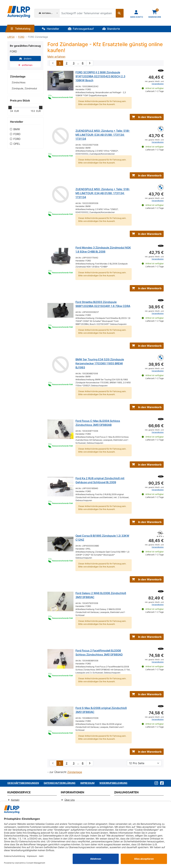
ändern (25, 59)
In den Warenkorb (147, 117)
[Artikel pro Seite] (144, 763)
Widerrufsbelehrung (113, 783)
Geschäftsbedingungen (23, 783)
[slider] (10, 107)
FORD (21, 37)
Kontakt (15, 800)
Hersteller (51, 29)
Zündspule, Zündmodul (24, 88)
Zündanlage (75, 772)
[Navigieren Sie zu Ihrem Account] (137, 14)
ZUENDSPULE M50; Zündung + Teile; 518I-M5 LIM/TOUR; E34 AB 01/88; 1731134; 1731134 (103, 135)
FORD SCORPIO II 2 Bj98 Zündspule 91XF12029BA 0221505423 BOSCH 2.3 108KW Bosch (100, 76)
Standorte (111, 29)
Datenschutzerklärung (60, 783)
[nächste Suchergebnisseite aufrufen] (90, 63)
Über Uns (70, 800)
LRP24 (11, 37)
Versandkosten (158, 84)
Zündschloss (19, 82)
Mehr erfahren (56, 57)
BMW (17, 129)
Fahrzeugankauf (81, 29)
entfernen (25, 65)
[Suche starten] (120, 13)
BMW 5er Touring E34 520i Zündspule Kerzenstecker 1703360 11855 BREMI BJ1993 (100, 363)
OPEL (17, 144)
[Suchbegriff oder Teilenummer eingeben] (87, 13)
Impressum (87, 783)
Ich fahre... (46, 13)
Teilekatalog (21, 29)
